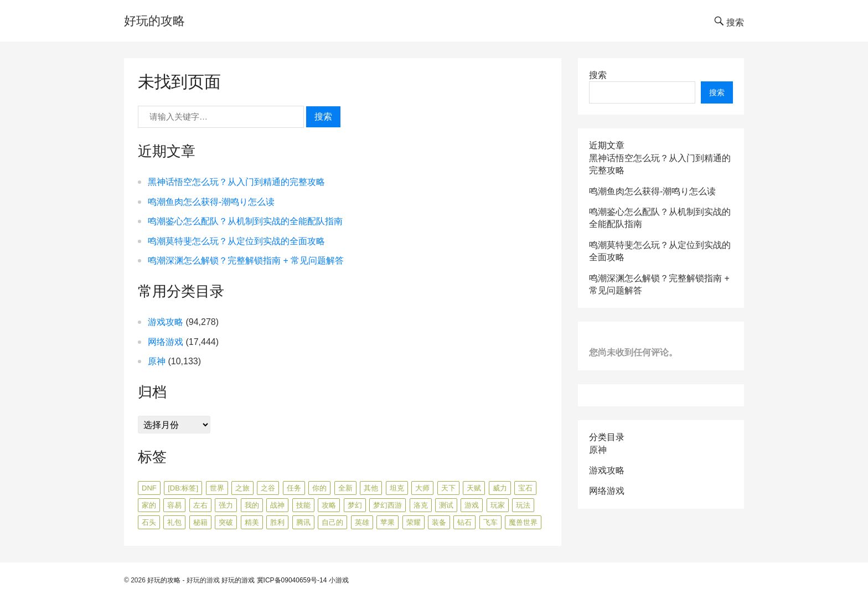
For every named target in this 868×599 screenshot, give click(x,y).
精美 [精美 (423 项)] (252, 522)
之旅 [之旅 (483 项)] (242, 488)
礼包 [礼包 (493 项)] (174, 522)
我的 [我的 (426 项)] (252, 505)
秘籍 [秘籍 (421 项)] (200, 522)
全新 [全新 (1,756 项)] (345, 488)
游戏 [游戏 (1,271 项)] (472, 505)
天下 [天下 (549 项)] (448, 488)
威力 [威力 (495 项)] (500, 488)
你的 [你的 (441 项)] (319, 488)
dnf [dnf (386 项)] (149, 488)
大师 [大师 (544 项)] (422, 488)
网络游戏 (166, 342)
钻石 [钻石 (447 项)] (464, 522)
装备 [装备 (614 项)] (439, 522)
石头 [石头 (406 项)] (149, 522)
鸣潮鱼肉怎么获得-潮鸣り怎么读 (211, 202)
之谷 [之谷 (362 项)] (268, 488)
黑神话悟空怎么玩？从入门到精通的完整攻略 (236, 182)
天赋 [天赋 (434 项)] (474, 488)
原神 (157, 361)
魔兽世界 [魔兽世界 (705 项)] (523, 522)
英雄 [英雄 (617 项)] (362, 522)
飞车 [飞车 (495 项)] (490, 522)
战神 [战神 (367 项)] (277, 505)
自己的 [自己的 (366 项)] (332, 522)
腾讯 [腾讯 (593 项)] (303, 522)
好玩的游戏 (238, 580)
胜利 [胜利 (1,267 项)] (277, 522)
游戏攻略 (166, 322)
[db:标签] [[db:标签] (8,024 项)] (183, 488)
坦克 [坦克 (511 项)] (397, 488)
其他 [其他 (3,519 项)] (371, 488)
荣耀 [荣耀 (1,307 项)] (414, 522)
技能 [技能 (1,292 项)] (303, 505)
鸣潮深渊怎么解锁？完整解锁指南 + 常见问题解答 (246, 260)
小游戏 (339, 580)
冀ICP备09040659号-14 (292, 580)
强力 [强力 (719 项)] (226, 505)
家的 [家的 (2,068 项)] (149, 505)
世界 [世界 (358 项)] (217, 488)
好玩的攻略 (154, 21)
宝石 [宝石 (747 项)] (525, 488)
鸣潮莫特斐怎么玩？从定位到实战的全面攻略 (236, 241)
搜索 (323, 117)
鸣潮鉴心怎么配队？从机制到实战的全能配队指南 (245, 221)
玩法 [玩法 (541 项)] (523, 505)
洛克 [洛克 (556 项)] (421, 505)
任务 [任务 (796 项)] (294, 488)
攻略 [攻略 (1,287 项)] (329, 505)
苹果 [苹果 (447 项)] (387, 522)
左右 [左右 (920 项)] (200, 505)
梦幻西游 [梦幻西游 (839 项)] (387, 505)
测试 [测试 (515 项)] (446, 505)
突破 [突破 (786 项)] (226, 522)
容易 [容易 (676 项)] (174, 505)
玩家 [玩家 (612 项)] (498, 505)
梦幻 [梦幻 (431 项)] (355, 505)
